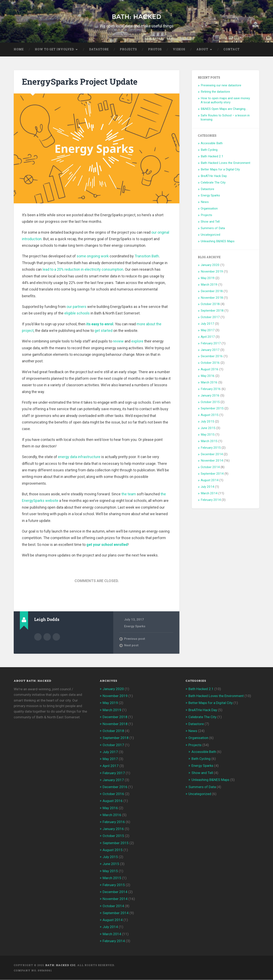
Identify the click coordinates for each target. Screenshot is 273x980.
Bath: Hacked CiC (60, 965)
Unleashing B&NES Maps (218, 241)
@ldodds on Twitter (56, 637)
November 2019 (212, 271)
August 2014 (210, 480)
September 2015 (212, 409)
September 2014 (212, 474)
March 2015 (209, 441)
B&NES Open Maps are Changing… (224, 109)
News (205, 202)
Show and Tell (210, 222)
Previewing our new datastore (221, 85)
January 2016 (210, 395)
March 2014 (209, 493)
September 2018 (212, 311)
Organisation (209, 209)
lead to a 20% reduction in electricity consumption (83, 270)
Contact (232, 50)
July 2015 (207, 422)
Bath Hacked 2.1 (212, 157)
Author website (47, 637)
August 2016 (210, 369)
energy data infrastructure (79, 457)
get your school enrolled (107, 545)
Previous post (135, 639)
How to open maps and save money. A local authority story (225, 100)
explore (137, 341)
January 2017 (210, 350)
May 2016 (208, 376)
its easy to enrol (100, 324)
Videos (179, 50)
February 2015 (211, 448)
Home (19, 50)
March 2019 (209, 285)
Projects (128, 50)
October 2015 (210, 402)
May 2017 (208, 330)
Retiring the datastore (215, 92)
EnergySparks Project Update (80, 82)
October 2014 (210, 467)
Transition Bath (147, 256)
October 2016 (210, 363)
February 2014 (211, 500)
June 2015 (208, 428)
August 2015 (210, 415)
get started (104, 331)
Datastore (99, 50)
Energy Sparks (135, 626)
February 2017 (211, 343)
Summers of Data (213, 228)
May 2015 (208, 435)
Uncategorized (210, 235)
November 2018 (212, 298)
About (202, 50)
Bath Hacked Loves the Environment (225, 163)
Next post (131, 645)
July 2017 (207, 324)
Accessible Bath (212, 143)
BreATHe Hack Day (214, 176)
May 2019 (208, 278)
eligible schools (77, 313)
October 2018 (210, 304)
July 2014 (207, 487)
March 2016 (209, 382)
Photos (155, 50)
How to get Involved (54, 50)
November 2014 (212, 461)
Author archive (38, 637)
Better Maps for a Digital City (220, 169)
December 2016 (212, 356)
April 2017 (208, 337)
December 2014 (212, 454)
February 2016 (211, 389)
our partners (76, 307)
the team (129, 494)
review (118, 341)
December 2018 (212, 291)
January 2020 (210, 265)
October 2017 (210, 317)
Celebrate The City (213, 182)
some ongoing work (93, 256)
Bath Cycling (209, 150)
